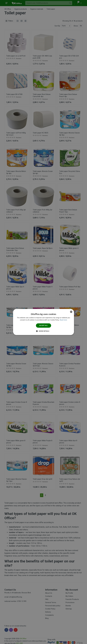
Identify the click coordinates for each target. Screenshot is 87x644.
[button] (43, 331)
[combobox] (71, 312)
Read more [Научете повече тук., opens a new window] (63, 320)
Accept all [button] (43, 325)
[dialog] (43, 322)
